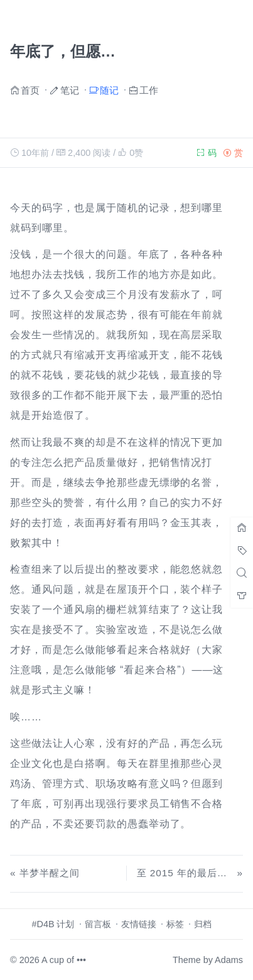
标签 (175, 924)
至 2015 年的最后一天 (187, 873)
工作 (149, 90)
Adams (229, 960)
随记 (109, 90)
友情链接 (139, 924)
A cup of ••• (64, 960)
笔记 (70, 90)
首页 (30, 90)
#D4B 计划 (53, 924)
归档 (203, 924)
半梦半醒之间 (50, 873)
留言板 (98, 924)
